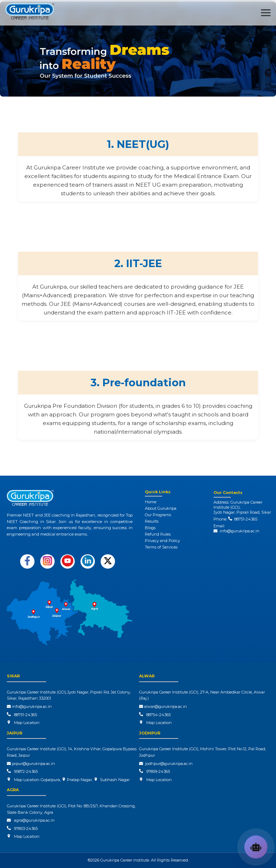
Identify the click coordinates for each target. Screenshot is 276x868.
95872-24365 (25, 771)
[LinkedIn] (88, 561)
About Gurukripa (161, 508)
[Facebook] (27, 561)
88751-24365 (245, 519)
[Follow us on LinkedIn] (88, 561)
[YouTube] (68, 561)
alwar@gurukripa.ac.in (163, 706)
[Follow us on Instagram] (47, 561)
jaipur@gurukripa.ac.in (31, 764)
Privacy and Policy (162, 541)
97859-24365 (157, 771)
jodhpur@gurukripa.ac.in (166, 764)
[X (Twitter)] (108, 561)
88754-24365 (157, 715)
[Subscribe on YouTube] (68, 561)
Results (152, 521)
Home (151, 502)
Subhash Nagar (114, 780)
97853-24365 (25, 829)
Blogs (150, 528)
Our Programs (158, 515)
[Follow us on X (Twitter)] (108, 561)
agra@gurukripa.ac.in (31, 820)
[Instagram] (47, 561)
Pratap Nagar (79, 780)
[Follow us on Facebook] (27, 561)
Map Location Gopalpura (37, 780)
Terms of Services (161, 547)
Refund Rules (158, 534)
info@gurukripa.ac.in (236, 531)
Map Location (27, 723)
